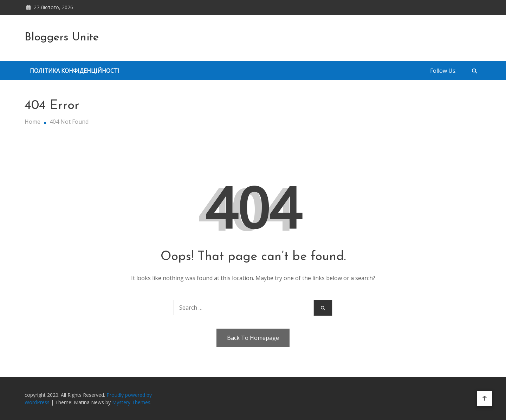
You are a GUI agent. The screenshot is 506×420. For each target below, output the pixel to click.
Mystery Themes (131, 402)
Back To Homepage (253, 338)
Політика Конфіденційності (75, 71)
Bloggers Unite (62, 38)
